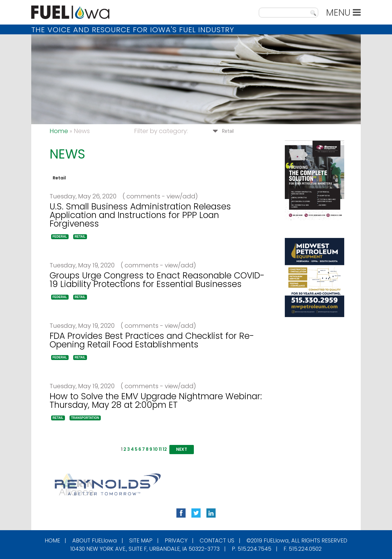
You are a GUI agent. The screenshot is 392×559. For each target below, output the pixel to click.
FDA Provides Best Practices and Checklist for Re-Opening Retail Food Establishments (152, 340)
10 (155, 449)
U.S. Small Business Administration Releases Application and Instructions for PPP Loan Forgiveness (140, 215)
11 (160, 449)
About (95, 540)
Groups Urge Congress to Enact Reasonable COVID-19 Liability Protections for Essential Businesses (157, 280)
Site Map (141, 540)
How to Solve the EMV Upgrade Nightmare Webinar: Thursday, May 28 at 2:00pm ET (156, 401)
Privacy (176, 540)
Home (59, 131)
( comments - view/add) (158, 196)
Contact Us (217, 540)
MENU (343, 13)
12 (165, 449)
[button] (60, 237)
